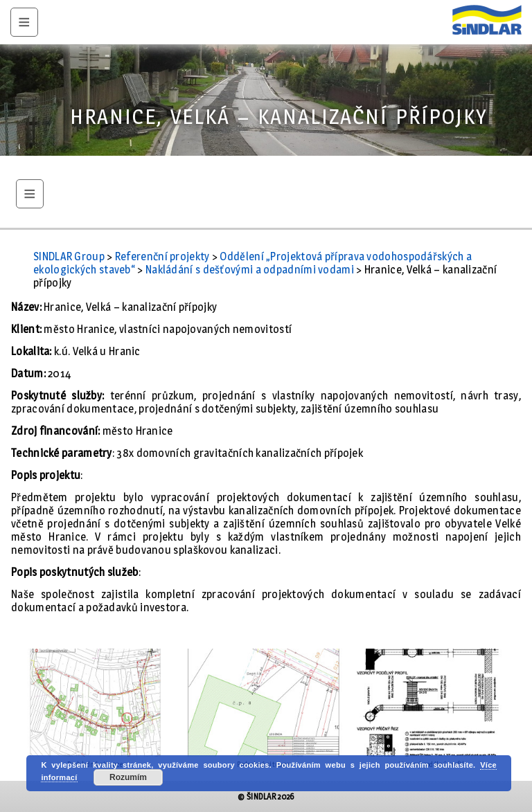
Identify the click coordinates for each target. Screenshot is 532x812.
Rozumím (128, 777)
